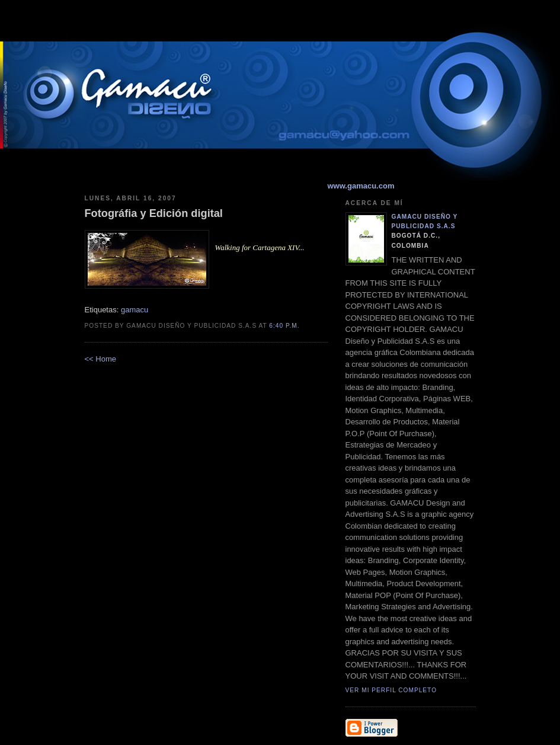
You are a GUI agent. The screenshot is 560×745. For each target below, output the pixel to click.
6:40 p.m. (284, 326)
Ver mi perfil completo (391, 690)
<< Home (100, 359)
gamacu (135, 310)
